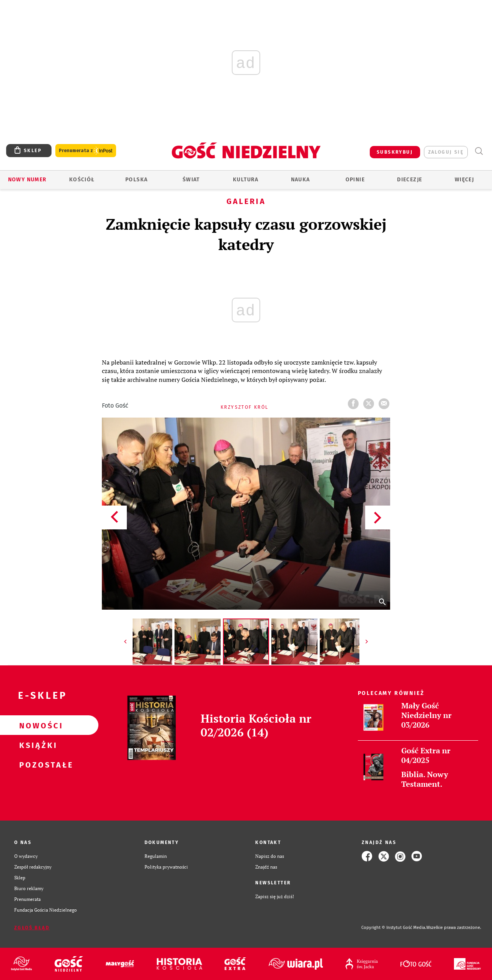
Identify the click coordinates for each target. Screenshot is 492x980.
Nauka (301, 180)
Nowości (37, 725)
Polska (136, 180)
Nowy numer (27, 180)
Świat (191, 180)
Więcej (464, 180)
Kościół (82, 180)
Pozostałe (37, 764)
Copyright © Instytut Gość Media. (394, 928)
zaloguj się (446, 152)
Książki (37, 745)
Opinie (355, 180)
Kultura (246, 180)
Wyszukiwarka (479, 151)
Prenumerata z (86, 151)
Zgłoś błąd (32, 928)
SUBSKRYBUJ (395, 152)
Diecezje (410, 180)
